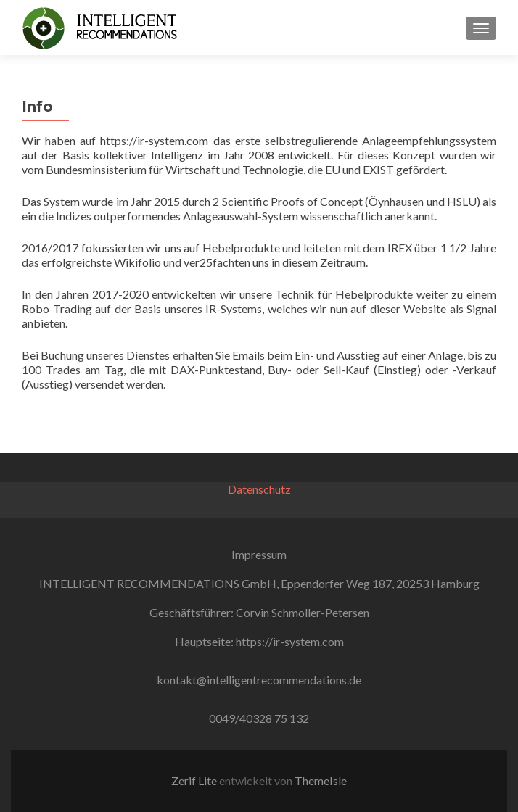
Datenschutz (259, 489)
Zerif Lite (195, 780)
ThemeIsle (321, 780)
